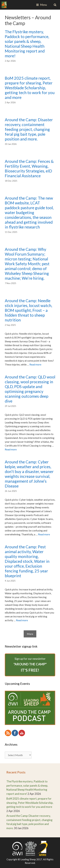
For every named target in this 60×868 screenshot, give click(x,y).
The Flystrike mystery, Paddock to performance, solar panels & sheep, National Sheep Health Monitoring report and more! (27, 44)
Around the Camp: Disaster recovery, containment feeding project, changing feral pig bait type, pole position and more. (29, 129)
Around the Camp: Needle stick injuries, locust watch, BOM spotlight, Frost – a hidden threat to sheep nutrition (28, 310)
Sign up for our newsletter (30, 665)
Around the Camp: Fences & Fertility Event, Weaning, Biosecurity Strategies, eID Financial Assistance (29, 168)
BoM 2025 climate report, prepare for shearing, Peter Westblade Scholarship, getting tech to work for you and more (30, 88)
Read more (35, 364)
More (30, 634)
